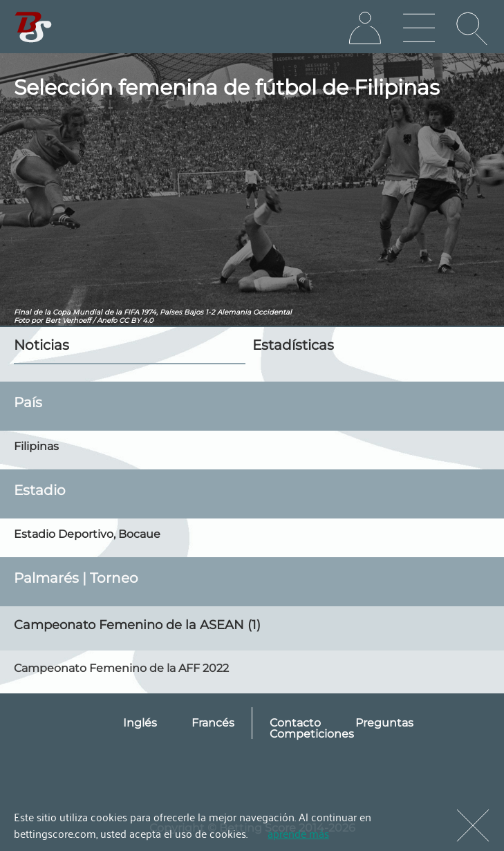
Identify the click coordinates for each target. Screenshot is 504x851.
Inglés (140, 723)
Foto (21, 320)
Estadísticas (293, 345)
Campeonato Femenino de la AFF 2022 (121, 668)
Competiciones (312, 734)
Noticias (41, 345)
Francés (213, 723)
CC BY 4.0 (136, 320)
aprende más (298, 833)
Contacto (295, 723)
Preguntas (384, 723)
